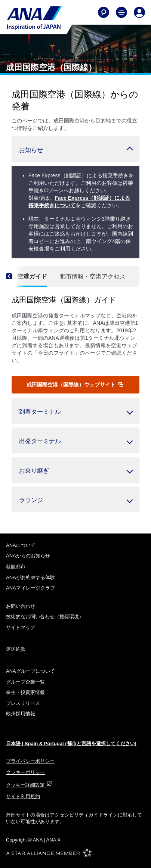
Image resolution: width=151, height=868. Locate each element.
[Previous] (15, 277)
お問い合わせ (21, 606)
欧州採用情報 (21, 714)
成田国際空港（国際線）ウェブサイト (75, 385)
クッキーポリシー (25, 772)
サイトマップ (21, 627)
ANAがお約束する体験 (30, 577)
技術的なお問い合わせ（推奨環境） (45, 617)
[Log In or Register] (139, 12)
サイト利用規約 (23, 797)
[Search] (104, 12)
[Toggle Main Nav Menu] (121, 12)
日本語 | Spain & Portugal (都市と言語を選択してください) (71, 743)
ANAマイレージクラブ (30, 588)
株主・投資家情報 (25, 692)
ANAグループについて (30, 671)
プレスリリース (23, 703)
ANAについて (21, 545)
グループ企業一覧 (25, 682)
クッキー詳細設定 (29, 785)
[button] (75, 149)
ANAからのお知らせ (28, 556)
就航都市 (16, 567)
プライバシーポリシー (30, 761)
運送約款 (16, 649)
